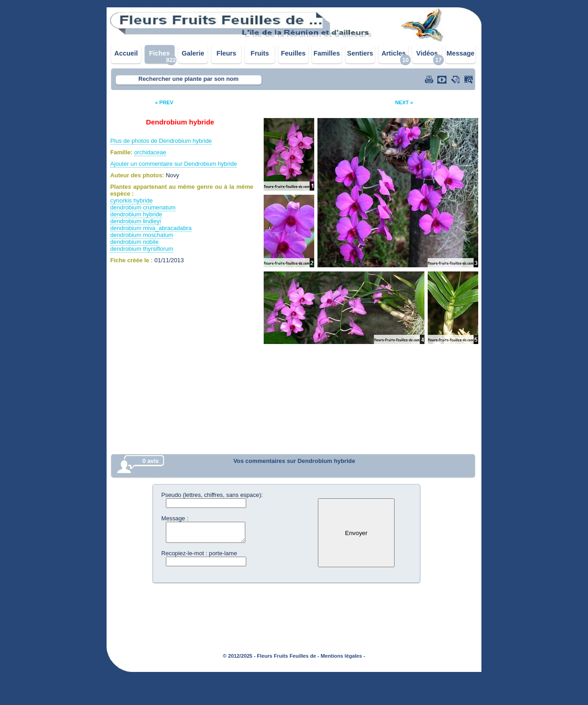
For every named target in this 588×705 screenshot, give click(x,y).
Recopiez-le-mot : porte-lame (199, 553)
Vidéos (427, 53)
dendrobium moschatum (142, 235)
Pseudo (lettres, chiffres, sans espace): (212, 495)
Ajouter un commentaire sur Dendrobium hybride (174, 164)
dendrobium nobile (134, 242)
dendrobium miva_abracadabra (151, 228)
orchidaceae (150, 152)
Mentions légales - (343, 656)
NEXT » (404, 102)
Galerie (193, 53)
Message (461, 53)
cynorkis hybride (131, 200)
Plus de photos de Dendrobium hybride (161, 141)
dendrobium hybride (136, 214)
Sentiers (360, 53)
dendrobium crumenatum (143, 207)
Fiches (159, 53)
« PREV (164, 102)
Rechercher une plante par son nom (188, 79)
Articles (393, 53)
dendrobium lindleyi (136, 221)
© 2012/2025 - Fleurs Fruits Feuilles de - (271, 656)
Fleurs (226, 53)
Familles (327, 53)
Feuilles (294, 53)
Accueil (126, 53)
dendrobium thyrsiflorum (142, 249)
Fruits (260, 53)
